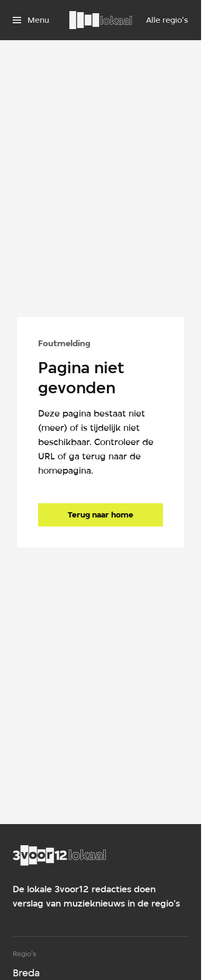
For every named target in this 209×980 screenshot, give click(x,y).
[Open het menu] (31, 20)
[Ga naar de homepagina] (101, 515)
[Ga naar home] (101, 20)
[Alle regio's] (167, 20)
